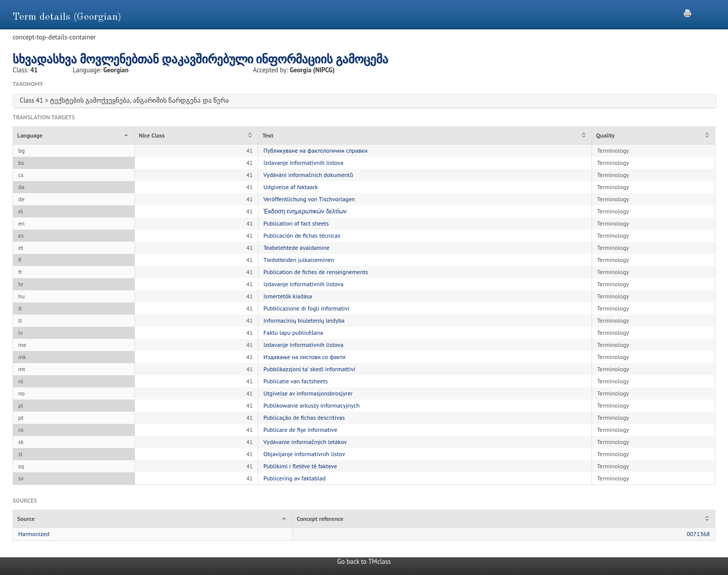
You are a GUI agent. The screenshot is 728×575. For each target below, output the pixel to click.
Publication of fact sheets (296, 223)
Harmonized (34, 534)
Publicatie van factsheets (295, 381)
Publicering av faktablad (294, 478)
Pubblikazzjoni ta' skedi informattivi (309, 369)
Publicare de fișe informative (300, 430)
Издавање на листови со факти (304, 357)
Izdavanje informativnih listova (303, 163)
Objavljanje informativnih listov (304, 454)
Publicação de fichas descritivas (304, 417)
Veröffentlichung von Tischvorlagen (309, 199)
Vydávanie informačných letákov (305, 442)
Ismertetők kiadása (288, 296)
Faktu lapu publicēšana (293, 333)
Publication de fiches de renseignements (316, 272)
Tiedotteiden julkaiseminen (299, 260)
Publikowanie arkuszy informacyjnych (311, 405)
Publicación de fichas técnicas (302, 235)
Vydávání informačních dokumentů (308, 175)
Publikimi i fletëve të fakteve (300, 466)
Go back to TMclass (364, 562)
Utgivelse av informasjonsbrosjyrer (308, 393)
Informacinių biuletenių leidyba (304, 320)
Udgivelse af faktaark (291, 187)
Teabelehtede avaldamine (297, 248)
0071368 (698, 534)
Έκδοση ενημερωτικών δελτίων (305, 211)
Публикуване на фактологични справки (315, 150)
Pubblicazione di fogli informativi (306, 308)
